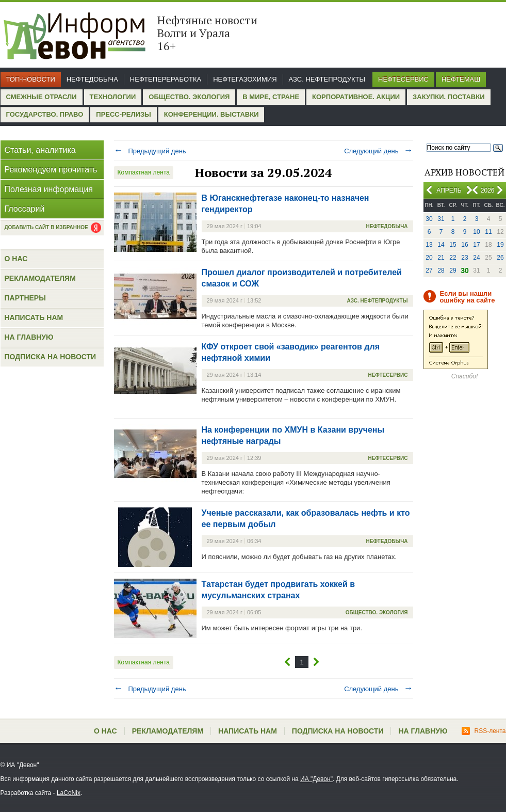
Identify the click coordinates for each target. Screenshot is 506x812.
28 (441, 270)
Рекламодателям (40, 278)
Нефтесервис (403, 79)
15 (453, 245)
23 (464, 258)
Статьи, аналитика (40, 150)
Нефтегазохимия (245, 79)
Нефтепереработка (166, 79)
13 (429, 245)
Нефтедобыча (92, 79)
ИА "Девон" (316, 779)
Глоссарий (25, 209)
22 (453, 258)
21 (441, 258)
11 (488, 232)
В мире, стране (271, 97)
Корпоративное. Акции (356, 97)
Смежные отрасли (42, 97)
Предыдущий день (150, 151)
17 (476, 245)
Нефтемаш (461, 79)
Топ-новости (31, 79)
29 (453, 270)
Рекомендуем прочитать (51, 170)
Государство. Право (45, 114)
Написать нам (34, 317)
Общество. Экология (189, 97)
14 (441, 245)
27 (429, 270)
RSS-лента (484, 731)
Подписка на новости (51, 357)
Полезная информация (49, 189)
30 (429, 219)
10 (476, 232)
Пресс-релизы (123, 114)
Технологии (113, 97)
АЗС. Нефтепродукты (327, 79)
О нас (16, 259)
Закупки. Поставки (448, 97)
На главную (29, 337)
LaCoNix (69, 793)
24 (476, 258)
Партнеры (25, 298)
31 (441, 219)
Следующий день (378, 151)
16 (464, 245)
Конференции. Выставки (211, 114)
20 (429, 258)
